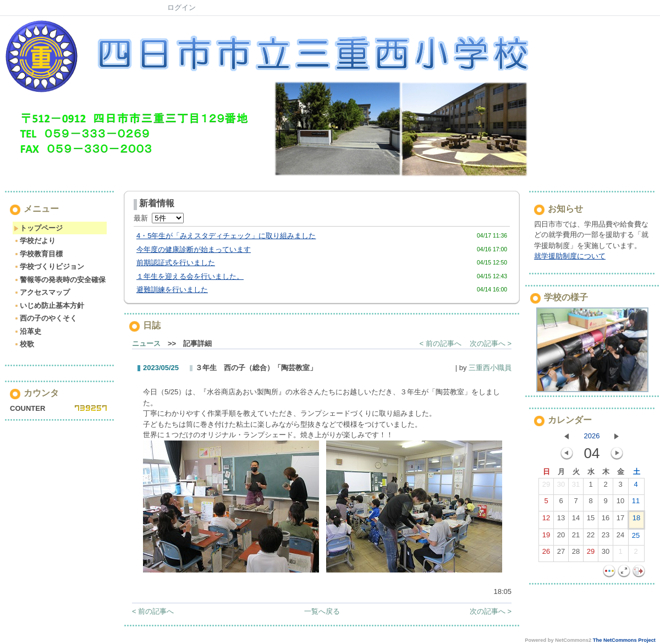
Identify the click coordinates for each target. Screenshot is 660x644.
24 (620, 537)
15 (591, 520)
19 (546, 537)
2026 (592, 436)
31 (576, 487)
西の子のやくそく (45, 318)
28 (576, 554)
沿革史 (28, 331)
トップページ (38, 228)
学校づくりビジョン (49, 266)
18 (636, 520)
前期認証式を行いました (176, 263)
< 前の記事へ (441, 343)
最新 (159, 218)
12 (546, 520)
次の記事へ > (491, 343)
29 (546, 487)
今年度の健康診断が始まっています (194, 249)
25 (636, 538)
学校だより (35, 241)
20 (561, 537)
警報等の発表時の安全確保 (60, 280)
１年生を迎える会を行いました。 (190, 276)
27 (561, 554)
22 (591, 537)
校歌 (24, 344)
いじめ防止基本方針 (49, 306)
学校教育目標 (38, 254)
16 (606, 520)
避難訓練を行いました (172, 290)
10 (620, 503)
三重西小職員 (490, 368)
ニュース (146, 343)
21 (576, 537)
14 (576, 520)
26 (546, 554)
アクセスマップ (42, 292)
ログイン (182, 7)
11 (636, 503)
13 (561, 520)
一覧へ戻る (322, 611)
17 (620, 520)
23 (606, 537)
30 (561, 487)
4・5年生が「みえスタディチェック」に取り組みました (226, 236)
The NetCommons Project (624, 640)
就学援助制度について (570, 256)
